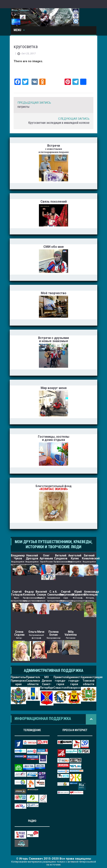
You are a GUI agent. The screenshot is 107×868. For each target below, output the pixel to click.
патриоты (23, 107)
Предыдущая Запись (34, 103)
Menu (19, 30)
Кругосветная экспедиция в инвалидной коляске (59, 123)
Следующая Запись (74, 119)
